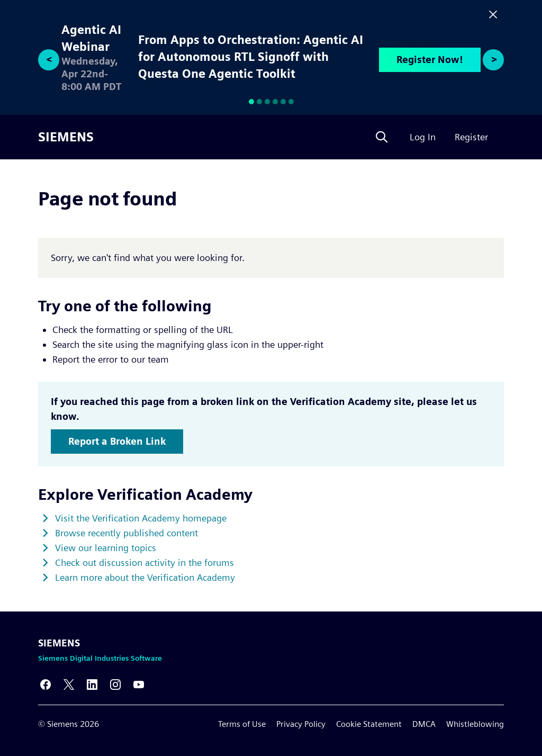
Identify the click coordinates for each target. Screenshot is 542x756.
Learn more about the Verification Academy (145, 577)
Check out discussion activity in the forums (144, 562)
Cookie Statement (369, 724)
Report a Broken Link (117, 441)
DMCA (424, 724)
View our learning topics (106, 548)
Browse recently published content (127, 533)
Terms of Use (242, 724)
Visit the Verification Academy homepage (141, 518)
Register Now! (430, 60)
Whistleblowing (475, 724)
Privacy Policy (301, 724)
